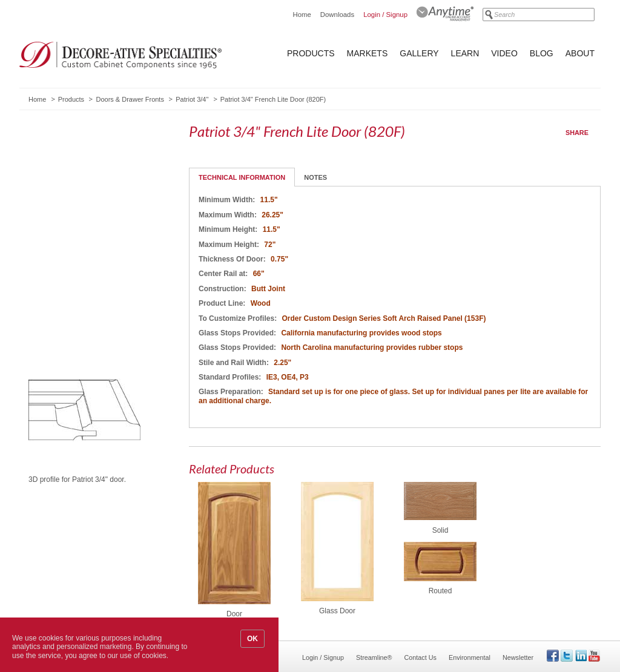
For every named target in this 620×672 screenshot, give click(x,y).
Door (234, 614)
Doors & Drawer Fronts (130, 99)
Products (311, 53)
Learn (465, 53)
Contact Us (420, 657)
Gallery (419, 53)
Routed (440, 591)
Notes (315, 177)
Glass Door (337, 611)
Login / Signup (385, 15)
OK (252, 639)
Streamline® (374, 657)
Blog (542, 53)
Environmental (470, 657)
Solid (440, 530)
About (580, 53)
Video (504, 53)
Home (302, 15)
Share (577, 133)
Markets (368, 53)
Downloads (337, 15)
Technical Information (242, 177)
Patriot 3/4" (192, 99)
